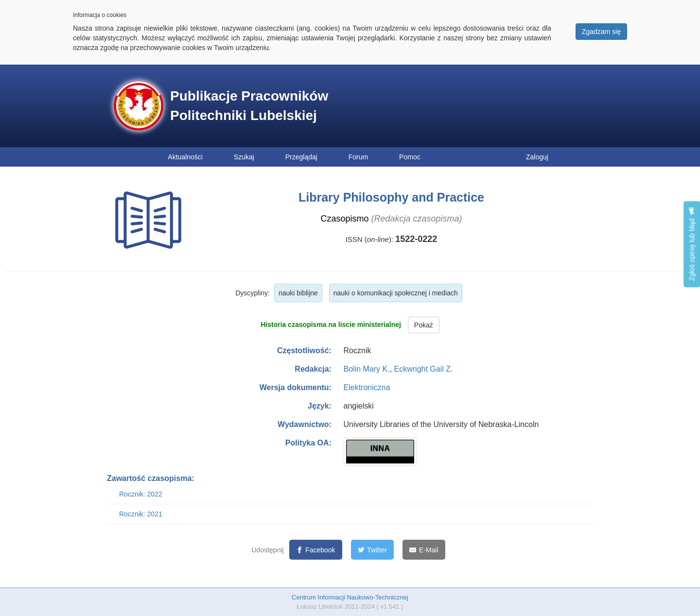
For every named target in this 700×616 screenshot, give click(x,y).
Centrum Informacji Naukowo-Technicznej (350, 597)
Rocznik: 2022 (141, 494)
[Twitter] (373, 550)
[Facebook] (316, 550)
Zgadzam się (601, 32)
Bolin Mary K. (367, 369)
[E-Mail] (424, 550)
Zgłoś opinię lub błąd (692, 244)
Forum (358, 157)
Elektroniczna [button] (367, 387)
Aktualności (185, 157)
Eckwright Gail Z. (424, 369)
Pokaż (424, 325)
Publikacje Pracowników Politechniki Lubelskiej (249, 106)
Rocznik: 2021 (141, 514)
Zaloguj (537, 157)
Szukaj (244, 157)
